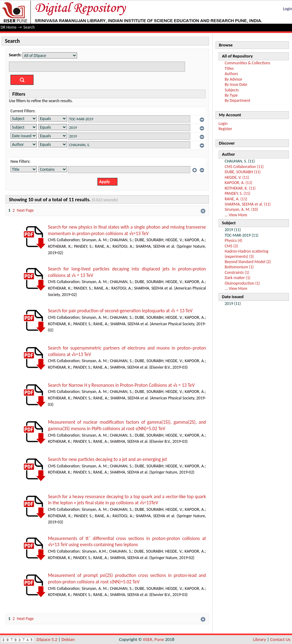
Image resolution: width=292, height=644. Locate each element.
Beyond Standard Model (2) (248, 262)
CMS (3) (231, 246)
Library (260, 639)
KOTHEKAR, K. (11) (240, 188)
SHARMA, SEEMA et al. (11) (248, 204)
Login (288, 9)
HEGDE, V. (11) (237, 177)
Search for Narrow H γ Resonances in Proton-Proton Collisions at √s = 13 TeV (121, 385)
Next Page (25, 210)
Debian (68, 639)
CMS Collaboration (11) (244, 167)
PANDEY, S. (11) (237, 193)
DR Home (9, 27)
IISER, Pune (153, 639)
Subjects (232, 90)
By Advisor (234, 79)
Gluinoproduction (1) (242, 283)
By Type (231, 95)
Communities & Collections (247, 63)
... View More (236, 215)
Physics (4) (233, 240)
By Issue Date (236, 84)
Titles (229, 68)
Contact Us (280, 639)
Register (225, 129)
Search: (15, 55)
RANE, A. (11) (236, 199)
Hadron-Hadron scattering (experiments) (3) (247, 254)
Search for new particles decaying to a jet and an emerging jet (107, 459)
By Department (237, 100)
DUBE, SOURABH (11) (243, 172)
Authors (231, 74)
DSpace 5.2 (47, 639)
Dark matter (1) (238, 278)
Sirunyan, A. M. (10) (241, 209)
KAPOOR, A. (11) (239, 183)
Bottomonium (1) (239, 267)
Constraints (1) (237, 272)
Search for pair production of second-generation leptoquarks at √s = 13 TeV (120, 311)
